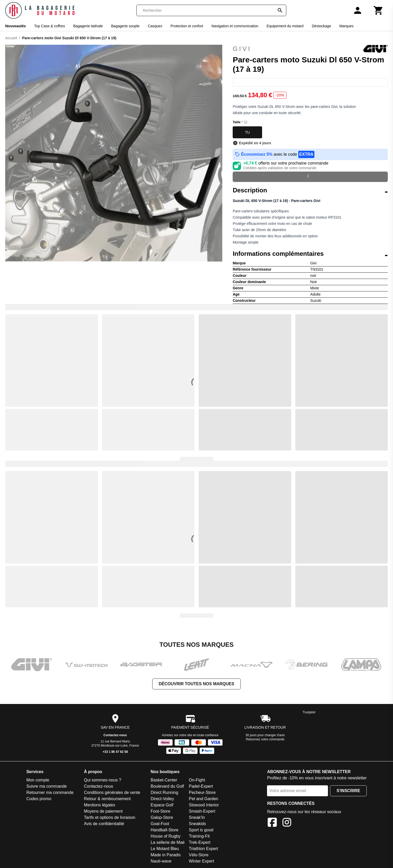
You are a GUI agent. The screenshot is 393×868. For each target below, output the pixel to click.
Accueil (11, 38)
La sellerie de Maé (168, 842)
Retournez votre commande (265, 739)
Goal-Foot (160, 824)
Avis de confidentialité (104, 824)
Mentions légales (100, 805)
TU (247, 132)
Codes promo (39, 799)
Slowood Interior (204, 805)
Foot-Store (161, 811)
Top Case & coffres (49, 26)
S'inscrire (348, 791)
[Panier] (378, 10)
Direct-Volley (162, 799)
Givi (310, 49)
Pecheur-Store (202, 792)
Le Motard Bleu (165, 849)
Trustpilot (309, 712)
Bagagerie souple (125, 26)
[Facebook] (272, 823)
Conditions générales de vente (112, 792)
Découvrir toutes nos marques (196, 684)
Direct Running (164, 792)
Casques (155, 26)
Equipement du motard (285, 26)
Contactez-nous (115, 735)
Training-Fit (199, 836)
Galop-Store (162, 817)
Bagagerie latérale (88, 26)
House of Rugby (166, 836)
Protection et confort (187, 26)
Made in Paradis (166, 855)
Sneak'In (197, 817)
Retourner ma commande (50, 792)
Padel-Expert (201, 786)
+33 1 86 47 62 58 (115, 752)
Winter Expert (201, 861)
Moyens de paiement (103, 811)
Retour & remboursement (107, 799)
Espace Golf (162, 805)
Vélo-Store (199, 855)
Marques (346, 26)
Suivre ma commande (47, 786)
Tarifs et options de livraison (110, 817)
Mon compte (38, 780)
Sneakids (197, 824)
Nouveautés (15, 26)
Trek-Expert (199, 842)
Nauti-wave (161, 861)
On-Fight (197, 780)
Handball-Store (165, 830)
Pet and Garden (203, 799)
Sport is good (201, 830)
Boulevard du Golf (167, 786)
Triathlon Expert (203, 849)
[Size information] (246, 122)
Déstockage (321, 26)
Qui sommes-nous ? (103, 780)
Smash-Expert (202, 811)
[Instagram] (287, 823)
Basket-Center (164, 780)
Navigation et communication (235, 26)
